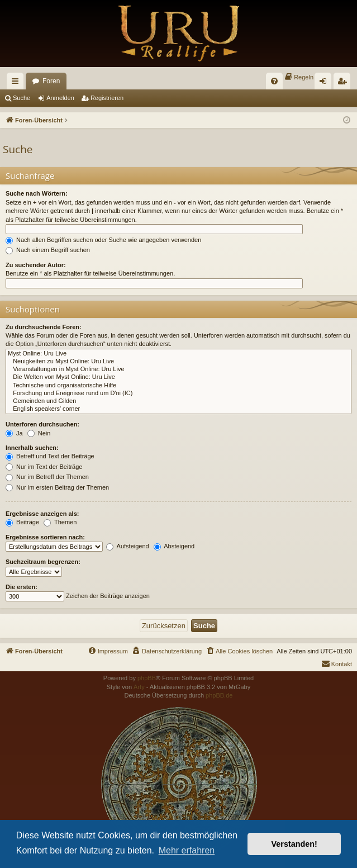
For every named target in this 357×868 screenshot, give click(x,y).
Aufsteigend (128, 546)
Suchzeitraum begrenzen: (43, 562)
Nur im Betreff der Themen (47, 477)
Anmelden (60, 98)
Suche (22, 98)
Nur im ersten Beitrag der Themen (57, 487)
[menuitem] (274, 81)
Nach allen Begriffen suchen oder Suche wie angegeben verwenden (103, 240)
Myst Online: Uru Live (178, 354)
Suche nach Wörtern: (37, 193)
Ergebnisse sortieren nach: (45, 537)
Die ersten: (22, 587)
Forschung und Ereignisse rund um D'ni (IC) (178, 393)
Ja (14, 433)
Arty (139, 687)
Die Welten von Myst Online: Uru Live (178, 377)
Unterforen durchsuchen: (42, 424)
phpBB (147, 678)
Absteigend (174, 546)
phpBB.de (219, 695)
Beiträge (22, 522)
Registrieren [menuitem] (344, 83)
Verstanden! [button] (294, 844)
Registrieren (107, 98)
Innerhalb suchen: (32, 448)
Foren (51, 81)
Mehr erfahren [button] (187, 850)
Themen (60, 522)
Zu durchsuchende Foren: (44, 327)
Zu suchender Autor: (36, 265)
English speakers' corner (178, 409)
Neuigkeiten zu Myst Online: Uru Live (178, 362)
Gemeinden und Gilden (178, 401)
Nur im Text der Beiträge (44, 467)
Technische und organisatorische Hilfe (178, 386)
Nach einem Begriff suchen (48, 250)
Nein (39, 433)
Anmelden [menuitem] (325, 83)
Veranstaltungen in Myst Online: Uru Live (178, 369)
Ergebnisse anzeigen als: (42, 514)
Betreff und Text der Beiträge (50, 456)
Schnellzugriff (17, 83)
